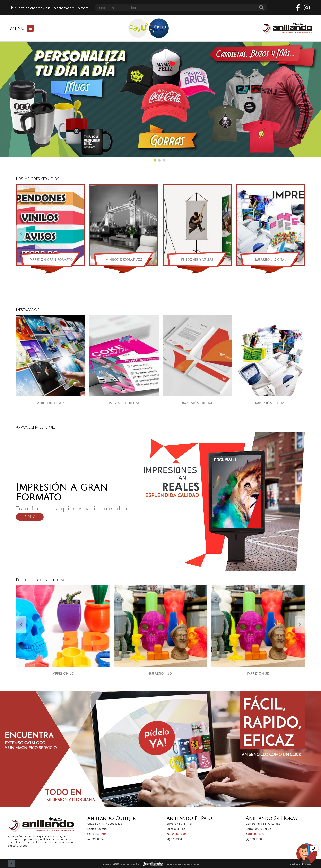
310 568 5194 (98, 834)
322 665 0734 (178, 834)
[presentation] (21, 233)
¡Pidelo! (30, 517)
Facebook (293, 864)
